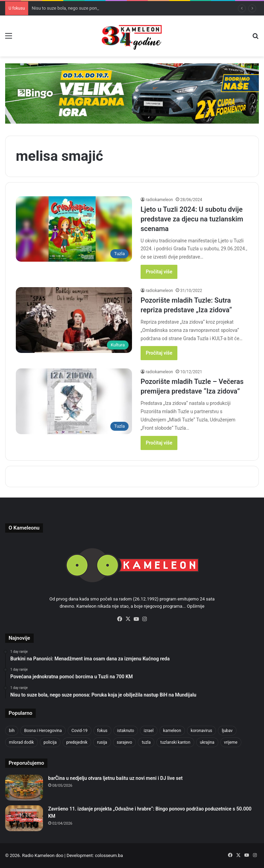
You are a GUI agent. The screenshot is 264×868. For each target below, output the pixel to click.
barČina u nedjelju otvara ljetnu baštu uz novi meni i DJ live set (115, 778)
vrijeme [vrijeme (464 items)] (231, 742)
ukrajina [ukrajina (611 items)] (207, 742)
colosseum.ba (109, 855)
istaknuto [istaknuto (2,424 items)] (126, 731)
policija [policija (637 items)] (50, 742)
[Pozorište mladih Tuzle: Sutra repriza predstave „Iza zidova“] (74, 320)
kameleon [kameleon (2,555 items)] (172, 731)
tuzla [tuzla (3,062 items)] (146, 742)
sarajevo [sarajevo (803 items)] (125, 742)
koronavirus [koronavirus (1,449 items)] (201, 731)
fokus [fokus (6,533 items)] (102, 731)
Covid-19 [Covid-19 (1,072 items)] (80, 731)
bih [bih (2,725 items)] (12, 731)
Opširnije (196, 606)
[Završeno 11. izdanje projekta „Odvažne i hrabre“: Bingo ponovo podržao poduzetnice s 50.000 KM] (24, 818)
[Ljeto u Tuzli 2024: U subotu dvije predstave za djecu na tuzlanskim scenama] (74, 229)
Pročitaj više (159, 272)
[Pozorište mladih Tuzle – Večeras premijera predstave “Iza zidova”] (74, 401)
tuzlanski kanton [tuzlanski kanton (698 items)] (175, 742)
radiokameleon (159, 200)
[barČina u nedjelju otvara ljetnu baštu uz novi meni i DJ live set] (24, 788)
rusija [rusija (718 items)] (102, 742)
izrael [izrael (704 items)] (149, 731)
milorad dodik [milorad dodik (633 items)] (21, 742)
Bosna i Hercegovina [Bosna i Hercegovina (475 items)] (43, 731)
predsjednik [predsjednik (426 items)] (77, 742)
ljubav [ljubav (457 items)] (227, 731)
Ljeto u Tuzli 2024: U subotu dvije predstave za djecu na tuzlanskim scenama (192, 219)
